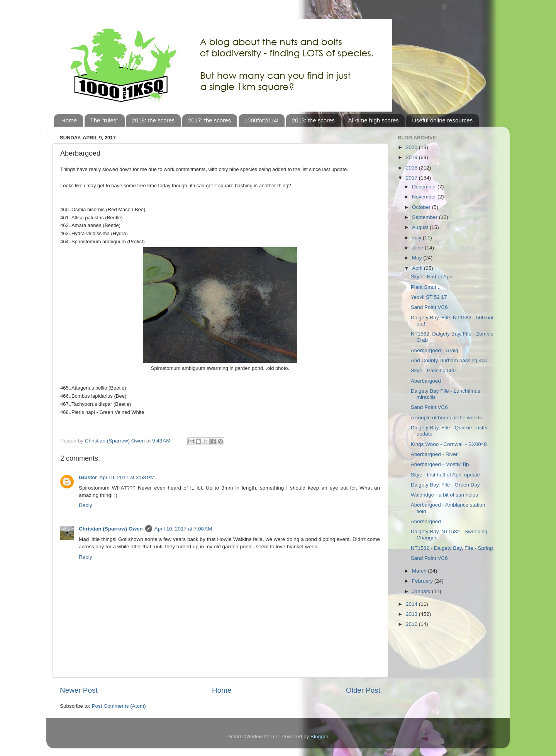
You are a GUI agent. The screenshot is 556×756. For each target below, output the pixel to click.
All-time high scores (374, 120)
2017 (412, 178)
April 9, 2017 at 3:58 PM (127, 477)
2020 (412, 147)
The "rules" (104, 120)
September (425, 217)
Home (69, 120)
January (422, 591)
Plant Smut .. (426, 287)
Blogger (319, 737)
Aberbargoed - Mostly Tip (440, 464)
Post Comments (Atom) (119, 706)
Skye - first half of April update (445, 475)
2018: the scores (153, 120)
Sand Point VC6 (429, 307)
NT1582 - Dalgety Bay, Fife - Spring (452, 548)
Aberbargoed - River (434, 454)
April (418, 268)
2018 (412, 168)
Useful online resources (442, 120)
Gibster (88, 477)
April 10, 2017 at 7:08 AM (183, 529)
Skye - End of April (432, 277)
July (417, 238)
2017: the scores (209, 120)
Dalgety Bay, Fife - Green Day (445, 485)
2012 (412, 624)
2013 (412, 614)
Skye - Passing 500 (433, 370)
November (425, 197)
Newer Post (79, 690)
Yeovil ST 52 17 (429, 297)
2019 (412, 157)
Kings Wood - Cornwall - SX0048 (449, 444)
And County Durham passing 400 (449, 360)
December (425, 187)
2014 (412, 604)
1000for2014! (261, 120)
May (418, 258)
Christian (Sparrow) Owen (111, 529)
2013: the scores (313, 120)
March (420, 571)
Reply (86, 505)
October (422, 207)
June (418, 248)
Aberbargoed (426, 381)
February (423, 581)
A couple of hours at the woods (447, 418)
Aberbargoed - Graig (435, 350)
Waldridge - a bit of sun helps (444, 495)
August (421, 227)
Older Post (363, 690)
